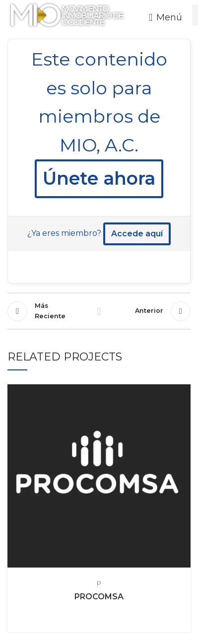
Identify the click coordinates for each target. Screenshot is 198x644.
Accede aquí (137, 234)
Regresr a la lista (99, 311)
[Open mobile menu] (165, 17)
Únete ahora (99, 178)
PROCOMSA (99, 597)
